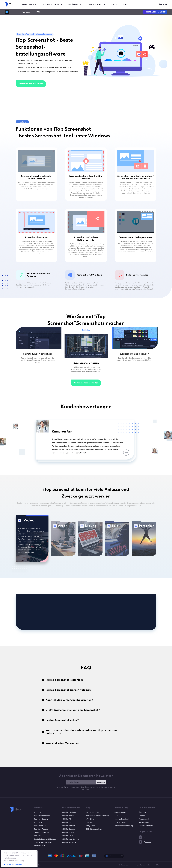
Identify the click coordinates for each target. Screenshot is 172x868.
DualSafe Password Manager (45, 839)
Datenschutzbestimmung (14, 861)
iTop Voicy (38, 822)
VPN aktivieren (120, 822)
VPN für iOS (67, 822)
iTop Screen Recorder (42, 816)
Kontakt (142, 816)
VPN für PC (66, 819)
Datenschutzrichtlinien (143, 865)
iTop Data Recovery (41, 829)
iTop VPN (37, 812)
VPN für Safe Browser (71, 839)
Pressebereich (144, 819)
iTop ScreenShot (40, 826)
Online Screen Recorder (43, 842)
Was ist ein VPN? (92, 812)
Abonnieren (101, 782)
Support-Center (120, 812)
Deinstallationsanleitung (124, 826)
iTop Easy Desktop (41, 819)
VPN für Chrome (68, 829)
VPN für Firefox (68, 832)
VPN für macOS (68, 816)
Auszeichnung (144, 822)
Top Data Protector (41, 832)
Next (126, 453)
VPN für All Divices (69, 842)
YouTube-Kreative (146, 826)
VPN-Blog (90, 819)
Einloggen (163, 4)
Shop (126, 4)
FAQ (38, 12)
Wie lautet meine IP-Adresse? (97, 816)
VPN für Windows (69, 812)
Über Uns (142, 812)
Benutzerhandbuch (122, 819)
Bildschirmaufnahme (94, 829)
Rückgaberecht (124, 865)
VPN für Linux (67, 836)
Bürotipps (90, 822)
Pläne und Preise (40, 846)
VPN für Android (68, 826)
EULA (158, 865)
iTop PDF (37, 836)
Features (26, 12)
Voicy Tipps (90, 826)
